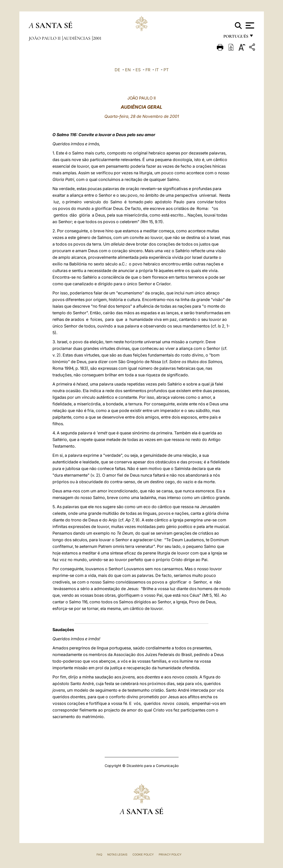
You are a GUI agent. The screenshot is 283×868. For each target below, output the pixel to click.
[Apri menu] (249, 25)
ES (138, 70)
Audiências (77, 38)
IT (157, 70)
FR (148, 70)
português (236, 38)
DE (117, 70)
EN (128, 70)
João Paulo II (45, 38)
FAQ (99, 855)
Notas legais (117, 855)
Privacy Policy (170, 855)
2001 (97, 38)
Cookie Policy (143, 855)
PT (166, 70)
